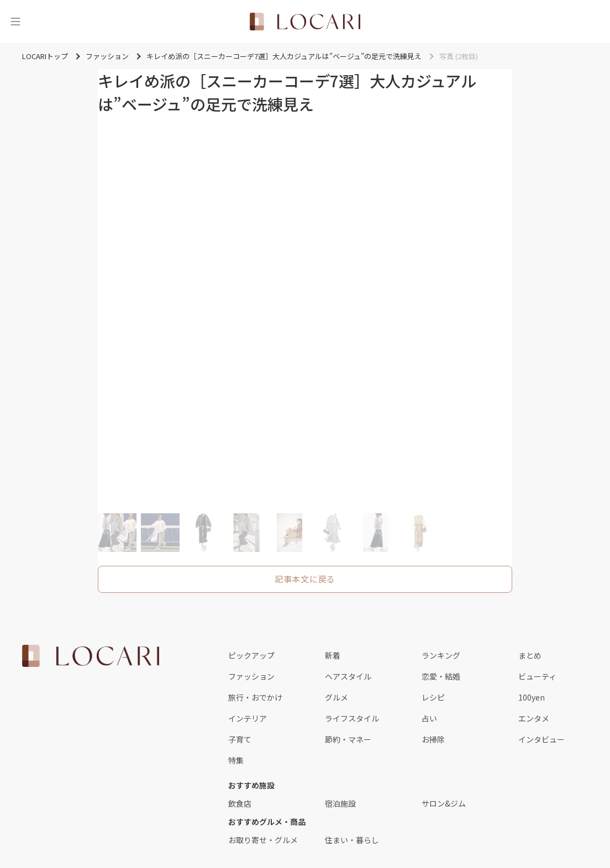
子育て (240, 739)
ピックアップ (251, 655)
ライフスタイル (352, 718)
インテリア (248, 718)
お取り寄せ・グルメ (263, 840)
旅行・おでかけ (255, 697)
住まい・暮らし (352, 840)
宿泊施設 (340, 803)
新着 (333, 655)
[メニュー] (15, 22)
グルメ (336, 697)
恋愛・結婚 (441, 676)
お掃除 (433, 739)
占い (429, 718)
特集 (236, 760)
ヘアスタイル (348, 676)
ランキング (441, 655)
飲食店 (240, 803)
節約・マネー (348, 739)
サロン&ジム (444, 803)
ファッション (251, 676)
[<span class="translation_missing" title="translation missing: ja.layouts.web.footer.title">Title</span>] (91, 656)
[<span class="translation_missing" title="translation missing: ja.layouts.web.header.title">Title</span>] (305, 22)
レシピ (433, 697)
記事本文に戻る (305, 579)
